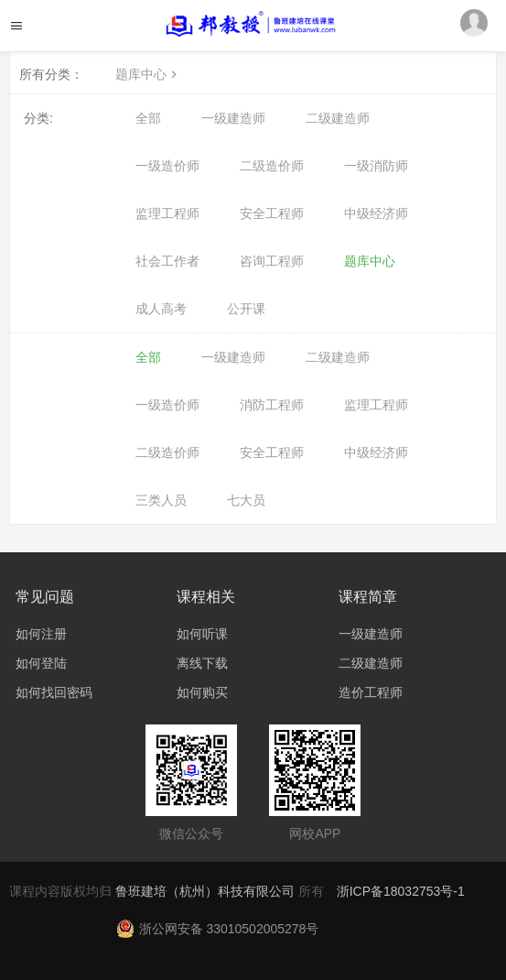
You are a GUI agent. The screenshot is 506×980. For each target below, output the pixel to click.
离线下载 (202, 663)
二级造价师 (272, 166)
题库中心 (148, 74)
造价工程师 (371, 692)
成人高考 (161, 309)
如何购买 (202, 692)
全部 (148, 118)
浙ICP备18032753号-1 (401, 891)
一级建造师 (233, 118)
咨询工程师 (272, 261)
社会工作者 (167, 261)
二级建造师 (338, 118)
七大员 (246, 500)
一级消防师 (376, 166)
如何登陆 (41, 663)
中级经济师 (376, 213)
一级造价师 (167, 166)
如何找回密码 (54, 692)
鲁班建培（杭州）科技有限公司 (207, 891)
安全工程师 (272, 213)
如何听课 (202, 634)
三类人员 (161, 500)
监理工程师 (167, 213)
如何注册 (41, 634)
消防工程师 (272, 405)
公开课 (246, 309)
